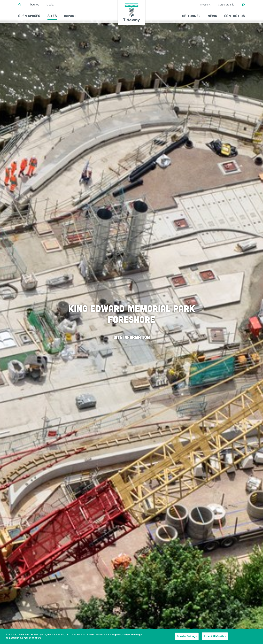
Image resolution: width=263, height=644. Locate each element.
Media (50, 5)
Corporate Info (226, 5)
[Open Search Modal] (243, 5)
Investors (206, 5)
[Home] (20, 5)
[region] (131, 637)
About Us (34, 5)
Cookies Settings (187, 636)
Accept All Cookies (215, 636)
